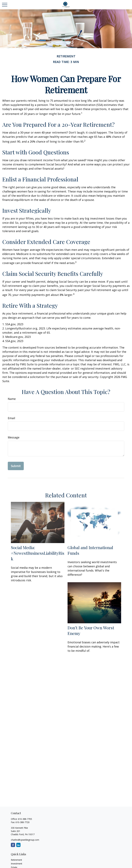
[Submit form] (16, 466)
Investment (17, 864)
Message (14, 437)
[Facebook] (13, 845)
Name (12, 399)
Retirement (16, 860)
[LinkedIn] (18, 845)
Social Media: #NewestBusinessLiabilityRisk (38, 553)
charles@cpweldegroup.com (25, 840)
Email (11, 418)
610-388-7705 (25, 819)
